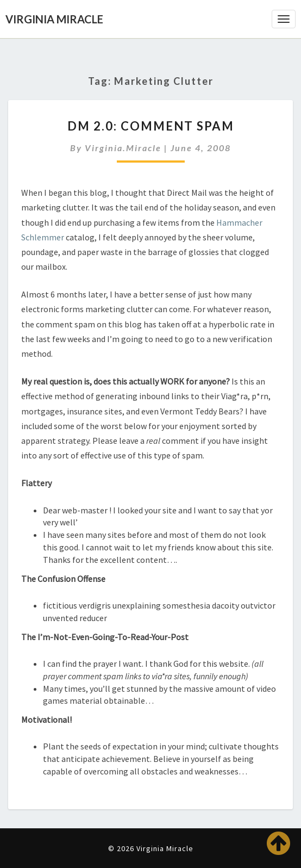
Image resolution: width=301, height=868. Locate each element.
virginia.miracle (123, 148)
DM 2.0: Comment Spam (151, 126)
